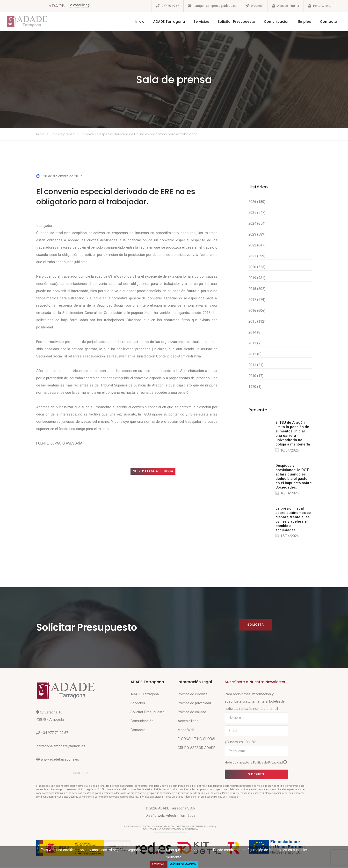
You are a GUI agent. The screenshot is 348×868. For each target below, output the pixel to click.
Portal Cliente (322, 6)
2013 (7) (255, 343)
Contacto (323, 22)
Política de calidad (192, 713)
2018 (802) (257, 289)
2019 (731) (257, 278)
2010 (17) (256, 376)
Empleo (299, 22)
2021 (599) (257, 256)
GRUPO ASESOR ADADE (196, 749)
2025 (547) (257, 213)
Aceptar (157, 864)
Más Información (184, 864)
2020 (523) (257, 267)
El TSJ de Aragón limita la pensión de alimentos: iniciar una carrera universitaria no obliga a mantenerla (293, 433)
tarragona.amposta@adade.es (215, 6)
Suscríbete (257, 775)
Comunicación (271, 22)
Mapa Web (186, 731)
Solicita (255, 626)
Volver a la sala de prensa (158, 472)
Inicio (134, 22)
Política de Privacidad (268, 764)
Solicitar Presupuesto (231, 22)
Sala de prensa (63, 134)
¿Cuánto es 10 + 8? (240, 743)
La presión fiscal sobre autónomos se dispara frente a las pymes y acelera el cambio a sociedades (293, 520)
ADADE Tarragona (163, 22)
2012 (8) (255, 354)
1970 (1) (255, 387)
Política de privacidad (194, 704)
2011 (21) (256, 365)
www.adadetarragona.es (60, 761)
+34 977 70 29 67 (54, 734)
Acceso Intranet (288, 6)
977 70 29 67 (170, 6)
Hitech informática (181, 817)
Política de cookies (193, 695)
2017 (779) (257, 300)
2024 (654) (257, 223)
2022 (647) (257, 245)
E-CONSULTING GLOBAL (197, 740)
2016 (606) (257, 311)
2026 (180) (257, 202)
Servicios (196, 22)
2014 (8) (255, 332)
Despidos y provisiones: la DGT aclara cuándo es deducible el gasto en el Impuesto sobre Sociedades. (294, 477)
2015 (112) (257, 321)
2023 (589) (257, 234)
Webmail (257, 6)
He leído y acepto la (256, 764)
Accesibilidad (188, 722)
